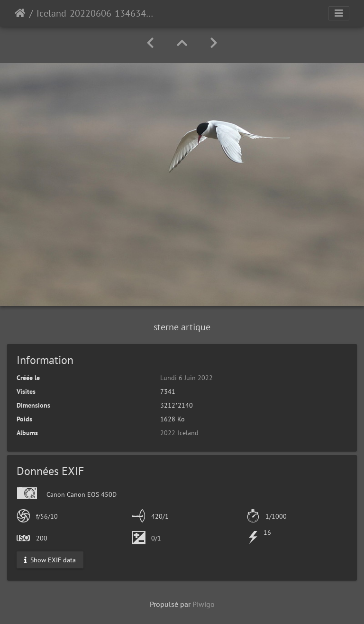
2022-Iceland (179, 433)
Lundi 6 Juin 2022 (187, 378)
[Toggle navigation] (339, 13)
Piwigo (204, 604)
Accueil (20, 13)
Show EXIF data (50, 559)
